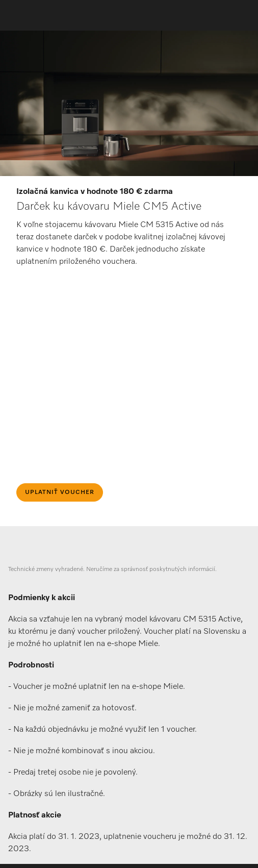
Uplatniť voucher (60, 492)
